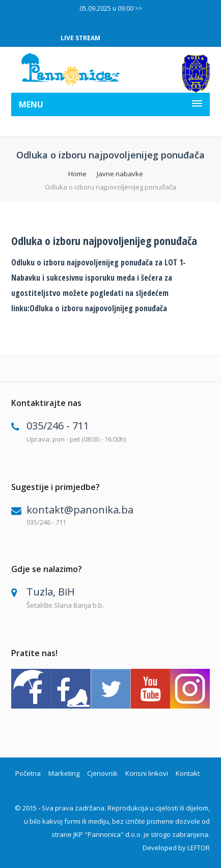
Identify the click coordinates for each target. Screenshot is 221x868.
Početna (28, 773)
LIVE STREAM (80, 38)
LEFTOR (199, 848)
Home (77, 174)
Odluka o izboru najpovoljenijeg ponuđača (104, 240)
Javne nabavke (120, 174)
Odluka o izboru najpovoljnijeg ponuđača (98, 308)
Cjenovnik (102, 773)
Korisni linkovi (147, 773)
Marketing (64, 773)
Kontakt (188, 773)
